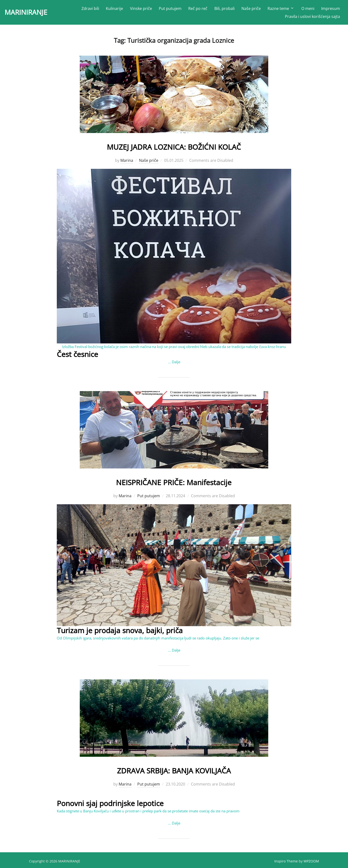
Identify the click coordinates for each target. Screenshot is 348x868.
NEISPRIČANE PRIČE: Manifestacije (174, 483)
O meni (308, 10)
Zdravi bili (91, 10)
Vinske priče (141, 10)
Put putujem (170, 10)
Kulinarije (115, 10)
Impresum (331, 10)
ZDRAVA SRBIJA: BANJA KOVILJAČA (174, 771)
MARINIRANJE (37, 13)
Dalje (176, 364)
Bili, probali (225, 10)
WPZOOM (311, 863)
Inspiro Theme (286, 863)
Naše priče (251, 10)
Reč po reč (198, 10)
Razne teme (281, 10)
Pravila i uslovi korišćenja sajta (312, 18)
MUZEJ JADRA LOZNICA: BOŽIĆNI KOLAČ (174, 148)
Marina (127, 163)
